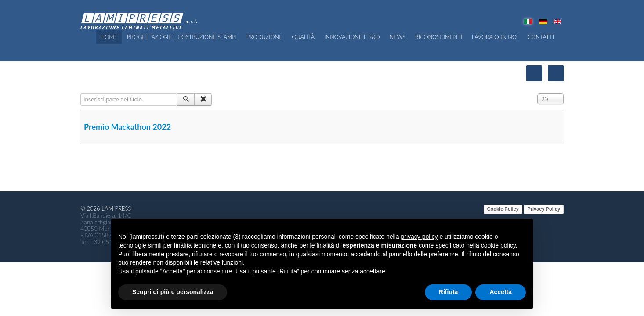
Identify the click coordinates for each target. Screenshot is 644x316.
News (398, 37)
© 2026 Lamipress (106, 208)
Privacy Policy (544, 209)
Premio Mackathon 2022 (127, 127)
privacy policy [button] (420, 237)
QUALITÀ (304, 37)
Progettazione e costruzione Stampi (182, 37)
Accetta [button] (501, 292)
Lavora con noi (495, 37)
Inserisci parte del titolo (81, 94)
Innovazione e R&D (352, 37)
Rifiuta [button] (449, 292)
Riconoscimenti (439, 37)
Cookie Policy (503, 209)
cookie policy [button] (498, 245)
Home (109, 37)
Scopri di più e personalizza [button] (173, 292)
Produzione (264, 37)
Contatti (541, 37)
